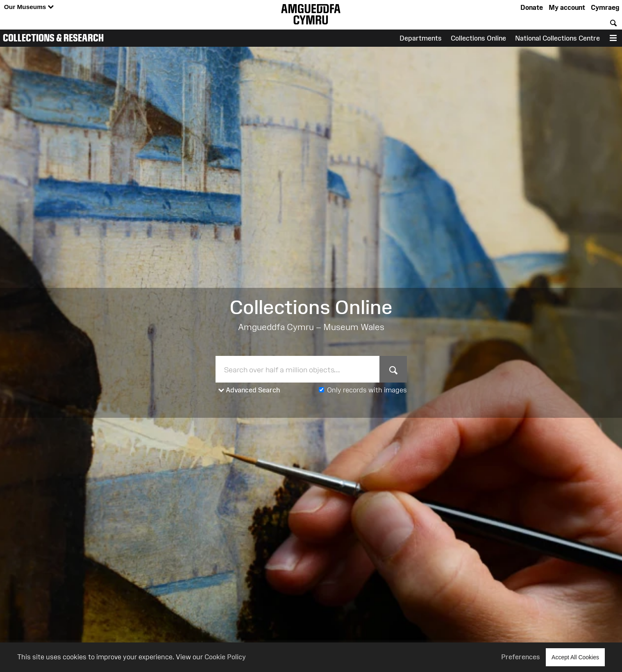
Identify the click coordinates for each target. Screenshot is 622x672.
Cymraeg (605, 7)
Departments (421, 38)
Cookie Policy (225, 657)
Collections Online (478, 38)
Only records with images (367, 390)
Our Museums (29, 7)
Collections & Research (53, 38)
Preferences (521, 657)
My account (567, 7)
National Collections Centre (557, 38)
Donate (532, 7)
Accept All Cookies (575, 657)
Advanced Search (249, 390)
